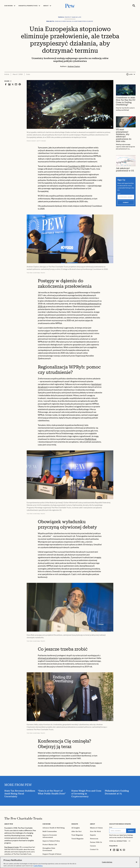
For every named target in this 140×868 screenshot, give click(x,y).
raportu (71, 292)
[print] (20, 84)
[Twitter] (121, 850)
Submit (126, 202)
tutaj (76, 753)
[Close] (136, 864)
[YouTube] (124, 850)
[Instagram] (114, 850)
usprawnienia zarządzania (70, 658)
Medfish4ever (91, 439)
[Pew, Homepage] (70, 6)
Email (119, 194)
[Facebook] (111, 850)
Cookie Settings (107, 864)
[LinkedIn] (118, 850)
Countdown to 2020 (76, 166)
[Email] (126, 197)
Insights (75, 824)
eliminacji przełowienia (48, 658)
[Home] (23, 818)
